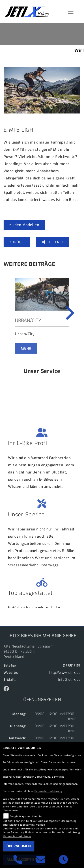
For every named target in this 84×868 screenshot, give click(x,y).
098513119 (72, 666)
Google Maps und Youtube (26, 817)
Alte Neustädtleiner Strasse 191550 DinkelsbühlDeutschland (28, 652)
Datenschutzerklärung (48, 791)
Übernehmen (19, 846)
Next (75, 92)
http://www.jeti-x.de (65, 673)
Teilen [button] (51, 242)
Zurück (17, 242)
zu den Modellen (24, 225)
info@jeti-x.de (69, 680)
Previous (9, 92)
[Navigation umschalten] (71, 12)
